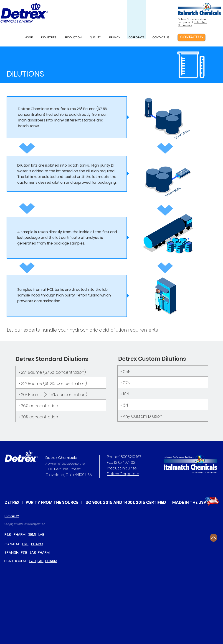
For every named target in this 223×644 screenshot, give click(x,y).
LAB (41, 535)
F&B (8, 535)
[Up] (214, 538)
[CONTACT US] (191, 37)
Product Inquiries (122, 468)
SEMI (32, 535)
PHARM (20, 535)
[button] (49, 37)
